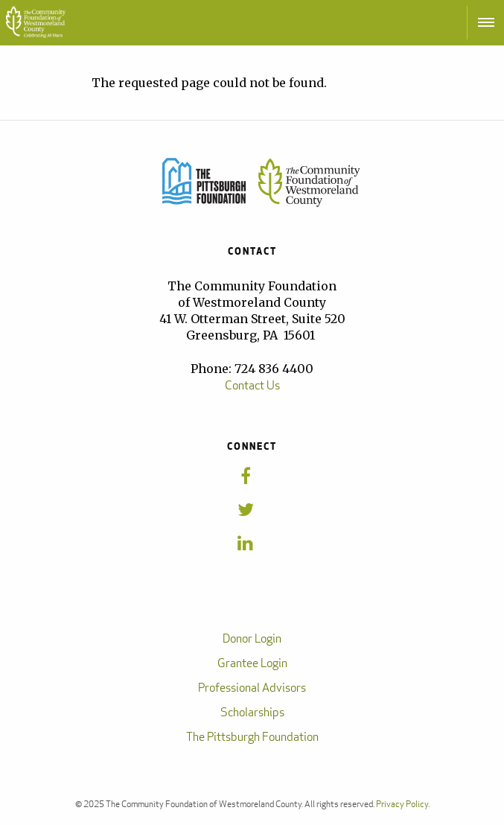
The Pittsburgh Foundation (252, 737)
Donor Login (252, 638)
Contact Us (252, 385)
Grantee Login (252, 663)
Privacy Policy (402, 804)
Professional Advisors (252, 688)
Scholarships (252, 712)
